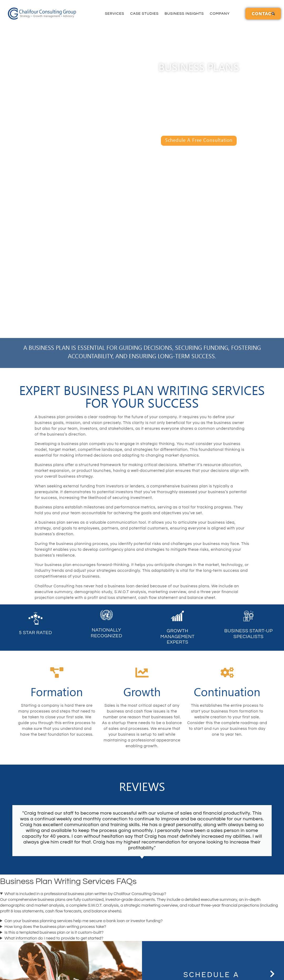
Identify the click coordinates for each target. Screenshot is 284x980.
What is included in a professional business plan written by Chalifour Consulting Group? (85, 894)
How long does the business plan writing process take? (55, 927)
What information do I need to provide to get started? (54, 938)
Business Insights (184, 14)
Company (220, 14)
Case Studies (144, 14)
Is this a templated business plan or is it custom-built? (54, 932)
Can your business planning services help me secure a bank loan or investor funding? (83, 921)
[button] (273, 14)
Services (115, 14)
